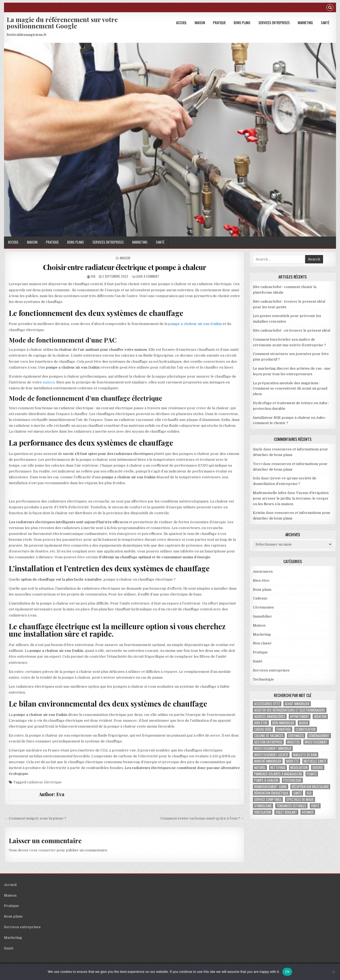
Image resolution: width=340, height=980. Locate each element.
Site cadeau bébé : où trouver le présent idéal (292, 330)
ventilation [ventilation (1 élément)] (263, 812)
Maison (200, 23)
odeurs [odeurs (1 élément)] (318, 768)
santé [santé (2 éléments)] (297, 793)
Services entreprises (274, 23)
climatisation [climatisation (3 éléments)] (306, 729)
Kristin (259, 513)
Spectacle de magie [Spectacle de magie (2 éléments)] (300, 799)
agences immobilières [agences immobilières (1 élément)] (270, 717)
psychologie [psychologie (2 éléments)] (292, 780)
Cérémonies (263, 607)
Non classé (262, 643)
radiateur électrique (44, 782)
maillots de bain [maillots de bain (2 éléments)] (305, 755)
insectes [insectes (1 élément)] (294, 742)
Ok (287, 972)
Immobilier (262, 616)
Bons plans (242, 23)
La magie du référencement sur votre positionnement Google (62, 23)
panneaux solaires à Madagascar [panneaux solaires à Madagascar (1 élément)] (278, 774)
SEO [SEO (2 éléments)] (309, 793)
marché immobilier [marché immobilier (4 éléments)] (268, 761)
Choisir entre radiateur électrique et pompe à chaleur (125, 267)
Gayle (258, 449)
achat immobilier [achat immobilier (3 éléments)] (297, 704)
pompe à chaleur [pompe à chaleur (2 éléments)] (266, 780)
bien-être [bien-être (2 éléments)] (261, 723)
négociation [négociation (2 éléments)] (299, 768)
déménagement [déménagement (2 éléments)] (319, 736)
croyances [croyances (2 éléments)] (296, 736)
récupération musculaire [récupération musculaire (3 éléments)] (310, 787)
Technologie (263, 679)
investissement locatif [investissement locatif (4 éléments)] (271, 755)
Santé (325, 23)
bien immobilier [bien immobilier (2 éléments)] (283, 723)
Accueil (181, 23)
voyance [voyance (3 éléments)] (308, 812)
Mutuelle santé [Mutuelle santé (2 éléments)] (315, 761)
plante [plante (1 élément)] (312, 774)
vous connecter (42, 850)
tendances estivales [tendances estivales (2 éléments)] (291, 806)
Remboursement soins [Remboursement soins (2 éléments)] (271, 787)
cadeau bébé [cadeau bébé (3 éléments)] (263, 729)
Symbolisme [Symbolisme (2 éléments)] (263, 806)
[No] (333, 972)
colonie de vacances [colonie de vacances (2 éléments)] (269, 736)
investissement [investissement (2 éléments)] (316, 742)
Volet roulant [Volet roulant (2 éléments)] (286, 812)
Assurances (263, 571)
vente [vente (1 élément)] (315, 806)
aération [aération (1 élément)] (320, 717)
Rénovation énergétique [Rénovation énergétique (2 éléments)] (271, 793)
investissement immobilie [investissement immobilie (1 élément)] (273, 748)
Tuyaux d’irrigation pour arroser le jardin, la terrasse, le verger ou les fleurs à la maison (291, 498)
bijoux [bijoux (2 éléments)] (304, 723)
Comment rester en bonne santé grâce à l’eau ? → (202, 818)
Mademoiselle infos (270, 493)
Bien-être (261, 580)
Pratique (219, 23)
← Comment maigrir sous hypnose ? (35, 818)
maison (49, 382)
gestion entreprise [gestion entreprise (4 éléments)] (268, 742)
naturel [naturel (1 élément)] (260, 768)
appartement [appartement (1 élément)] (300, 717)
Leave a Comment (147, 276)
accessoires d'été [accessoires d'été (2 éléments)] (267, 704)
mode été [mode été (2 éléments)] (292, 761)
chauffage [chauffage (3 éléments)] (284, 729)
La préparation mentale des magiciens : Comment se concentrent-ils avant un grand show (290, 389)
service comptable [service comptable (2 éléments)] (268, 799)
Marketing (305, 23)
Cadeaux (260, 598)
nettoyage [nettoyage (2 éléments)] (278, 768)
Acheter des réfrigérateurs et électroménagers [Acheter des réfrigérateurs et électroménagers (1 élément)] (290, 710)
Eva (93, 276)
